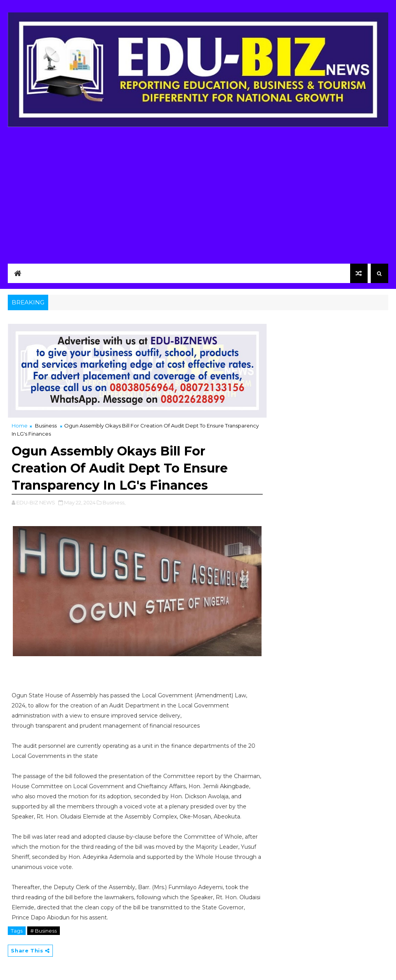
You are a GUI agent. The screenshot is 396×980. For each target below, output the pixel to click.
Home (20, 426)
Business (46, 426)
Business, (114, 502)
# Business (44, 931)
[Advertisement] (198, 193)
